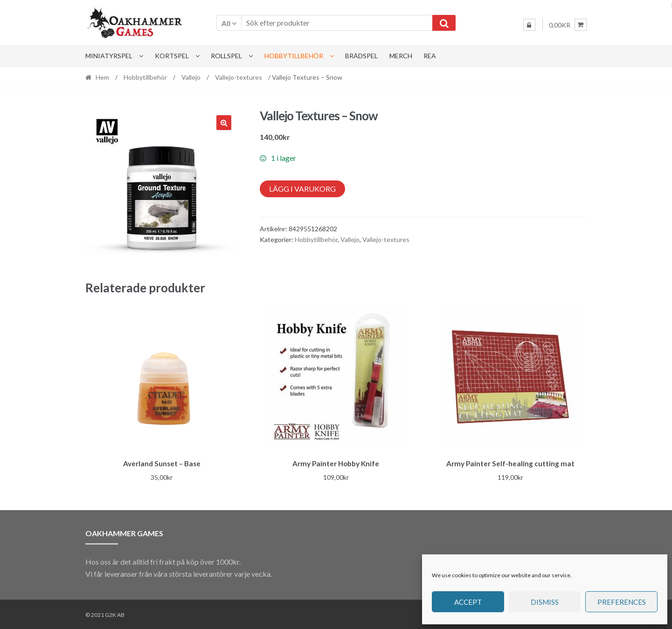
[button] (224, 123)
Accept (468, 602)
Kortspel (172, 56)
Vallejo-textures (239, 77)
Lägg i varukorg (302, 189)
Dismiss (545, 602)
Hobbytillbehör (294, 56)
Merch (401, 56)
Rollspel (226, 56)
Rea (430, 56)
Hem (102, 77)
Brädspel (361, 56)
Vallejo (191, 77)
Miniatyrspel (109, 56)
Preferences (622, 602)
